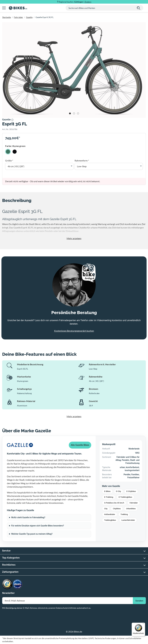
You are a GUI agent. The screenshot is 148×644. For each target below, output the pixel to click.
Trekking (124, 514)
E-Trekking (109, 497)
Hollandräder (110, 514)
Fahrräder (18, 17)
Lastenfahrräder (128, 520)
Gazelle (29, 17)
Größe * (9, 160)
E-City (119, 491)
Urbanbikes (131, 509)
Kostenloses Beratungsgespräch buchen (74, 331)
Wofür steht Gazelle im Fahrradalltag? (28, 517)
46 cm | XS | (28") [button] (16, 166)
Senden (139, 601)
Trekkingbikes (110, 520)
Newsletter (8, 593)
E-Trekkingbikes (125, 497)
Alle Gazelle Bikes (80, 445)
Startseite (7, 17)
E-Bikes (107, 491)
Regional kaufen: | (75, 2)
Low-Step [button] (82, 166)
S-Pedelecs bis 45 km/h (114, 503)
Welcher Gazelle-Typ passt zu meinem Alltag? (32, 534)
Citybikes (117, 509)
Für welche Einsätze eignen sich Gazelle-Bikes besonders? (38, 526)
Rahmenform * (82, 160)
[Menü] (143, 624)
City (106, 509)
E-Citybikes (131, 491)
